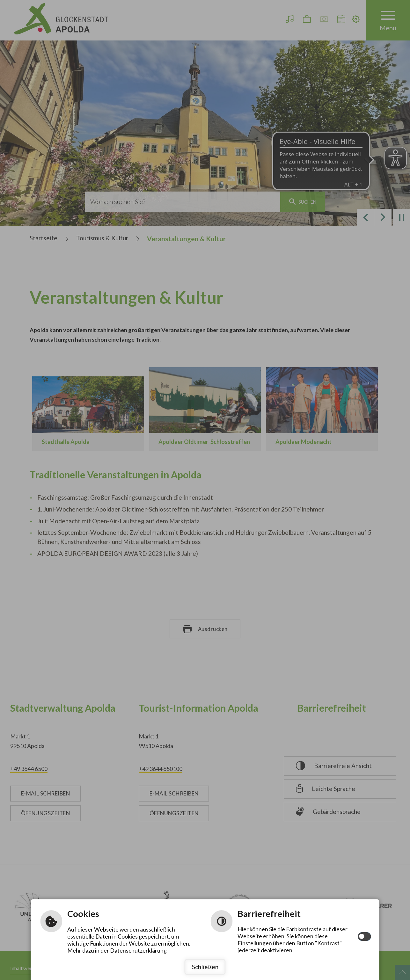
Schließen (205, 967)
